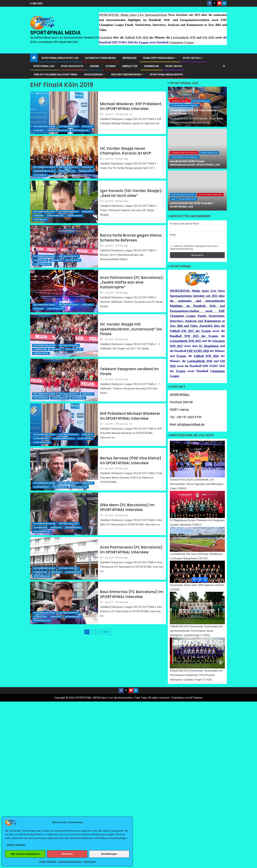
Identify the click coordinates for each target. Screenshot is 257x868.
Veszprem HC (40, 175)
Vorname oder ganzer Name (185, 224)
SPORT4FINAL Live (80, 130)
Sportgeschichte (72, 66)
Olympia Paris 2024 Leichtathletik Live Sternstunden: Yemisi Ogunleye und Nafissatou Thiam (197, 484)
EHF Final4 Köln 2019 (69, 127)
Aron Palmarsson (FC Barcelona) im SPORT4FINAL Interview (131, 550)
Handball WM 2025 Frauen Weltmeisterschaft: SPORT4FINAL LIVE (195, 163)
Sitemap (111, 66)
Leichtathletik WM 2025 (210, 195)
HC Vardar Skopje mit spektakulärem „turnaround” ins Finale (131, 329)
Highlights (88, 127)
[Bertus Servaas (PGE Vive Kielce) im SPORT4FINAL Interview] (64, 469)
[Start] (34, 58)
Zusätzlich (106, 38)
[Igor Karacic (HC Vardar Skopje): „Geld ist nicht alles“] (64, 202)
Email (173, 235)
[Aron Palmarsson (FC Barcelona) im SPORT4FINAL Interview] (64, 558)
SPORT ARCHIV (174, 66)
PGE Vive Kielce (73, 260)
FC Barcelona (40, 260)
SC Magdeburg (209, 346)
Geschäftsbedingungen (126, 75)
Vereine (94, 66)
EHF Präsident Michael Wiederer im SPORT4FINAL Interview (130, 416)
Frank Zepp (123, 114)
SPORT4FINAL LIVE (44, 66)
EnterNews (178, 698)
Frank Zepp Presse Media (158, 58)
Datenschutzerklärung (70, 862)
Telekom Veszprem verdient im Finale (129, 371)
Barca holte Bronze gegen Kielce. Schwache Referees (131, 238)
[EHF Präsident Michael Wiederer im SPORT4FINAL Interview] (64, 425)
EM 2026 (208, 38)
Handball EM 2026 (180, 101)
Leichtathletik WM (183, 38)
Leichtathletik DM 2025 (183, 195)
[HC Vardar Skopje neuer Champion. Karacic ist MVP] (64, 157)
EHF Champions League (44, 127)
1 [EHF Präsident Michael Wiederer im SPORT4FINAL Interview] (133, 424)
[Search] (224, 66)
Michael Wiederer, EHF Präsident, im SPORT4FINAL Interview (131, 106)
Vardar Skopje (86, 171)
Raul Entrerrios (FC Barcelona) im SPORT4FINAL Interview (132, 594)
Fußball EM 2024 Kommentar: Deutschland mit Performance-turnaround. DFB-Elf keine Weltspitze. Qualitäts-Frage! (196, 675)
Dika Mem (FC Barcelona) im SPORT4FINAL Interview (127, 507)
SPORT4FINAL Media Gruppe (166, 75)
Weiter (106, 632)
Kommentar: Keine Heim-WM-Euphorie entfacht (197, 585)
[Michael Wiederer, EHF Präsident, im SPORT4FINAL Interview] (64, 113)
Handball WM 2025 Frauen (184, 153)
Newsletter (130, 66)
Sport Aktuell (85, 439)
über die (219, 326)
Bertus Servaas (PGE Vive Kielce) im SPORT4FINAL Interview (131, 461)
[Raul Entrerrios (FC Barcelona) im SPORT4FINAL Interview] (64, 603)
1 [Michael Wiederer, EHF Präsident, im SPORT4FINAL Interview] (133, 114)
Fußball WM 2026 (137, 38)
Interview (38, 130)
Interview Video (41, 439)
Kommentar (151, 66)
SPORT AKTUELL (192, 58)
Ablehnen (67, 854)
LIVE (173, 199)
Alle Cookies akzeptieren (25, 854)
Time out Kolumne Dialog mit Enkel (55, 75)
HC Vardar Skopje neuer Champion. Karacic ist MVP (126, 151)
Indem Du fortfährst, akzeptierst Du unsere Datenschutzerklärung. (194, 247)
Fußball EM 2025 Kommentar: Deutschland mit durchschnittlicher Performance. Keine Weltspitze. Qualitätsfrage (196, 631)
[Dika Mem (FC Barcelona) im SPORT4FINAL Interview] (64, 514)
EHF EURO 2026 (198, 351)
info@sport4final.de (191, 424)
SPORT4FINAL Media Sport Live (60, 58)
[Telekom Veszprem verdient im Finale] (64, 380)
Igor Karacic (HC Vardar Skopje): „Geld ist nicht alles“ (131, 193)
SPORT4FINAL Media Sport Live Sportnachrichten (133, 15)
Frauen (144, 42)
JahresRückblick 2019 (58, 130)
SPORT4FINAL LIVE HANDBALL (185, 105)
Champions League (181, 42)
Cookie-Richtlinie (48, 862)
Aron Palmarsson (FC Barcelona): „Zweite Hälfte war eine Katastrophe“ (132, 282)
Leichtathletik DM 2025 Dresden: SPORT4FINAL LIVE (191, 205)
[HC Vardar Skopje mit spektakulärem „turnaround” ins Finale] (64, 336)
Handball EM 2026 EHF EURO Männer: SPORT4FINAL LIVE (194, 112)
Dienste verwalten (16, 845)
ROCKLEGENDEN (93, 75)
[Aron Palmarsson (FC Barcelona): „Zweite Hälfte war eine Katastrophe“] (64, 291)
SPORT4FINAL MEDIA (55, 33)
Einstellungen (109, 854)
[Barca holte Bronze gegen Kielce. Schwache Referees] (64, 246)
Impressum (90, 862)
